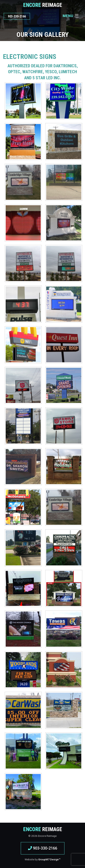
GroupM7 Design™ (49, 859)
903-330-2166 (17, 16)
